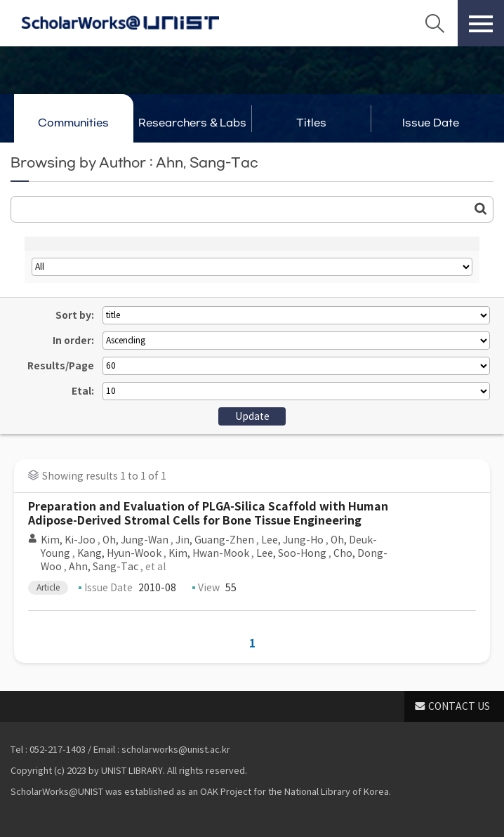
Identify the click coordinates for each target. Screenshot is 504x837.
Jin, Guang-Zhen (215, 540)
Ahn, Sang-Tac (104, 567)
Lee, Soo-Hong (291, 553)
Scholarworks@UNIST (120, 23)
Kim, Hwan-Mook (209, 553)
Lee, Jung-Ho (292, 540)
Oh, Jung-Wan (135, 540)
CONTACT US (459, 706)
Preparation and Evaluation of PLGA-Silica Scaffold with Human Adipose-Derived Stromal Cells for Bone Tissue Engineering (208, 514)
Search (435, 23)
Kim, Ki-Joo (68, 540)
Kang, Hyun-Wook (119, 553)
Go (481, 209)
